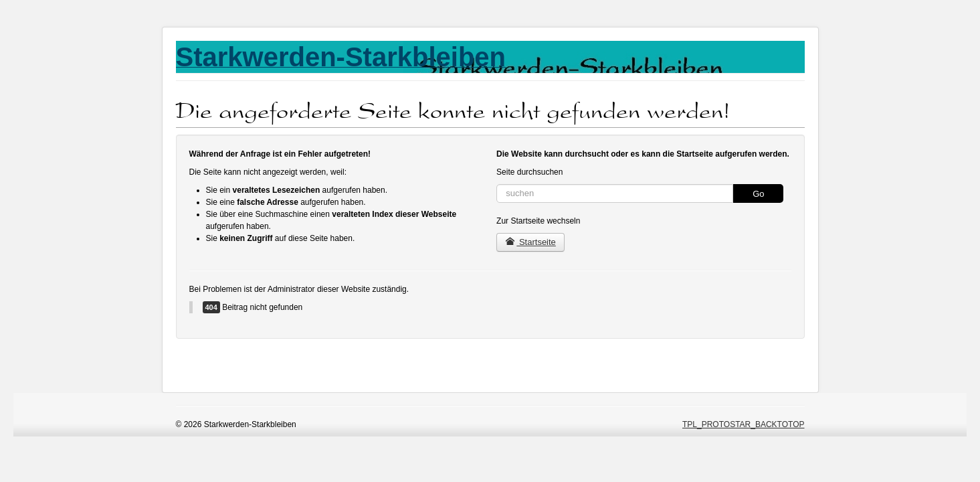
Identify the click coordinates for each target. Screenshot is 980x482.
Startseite (530, 242)
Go (758, 194)
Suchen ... (497, 184)
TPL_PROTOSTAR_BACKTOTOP (744, 424)
